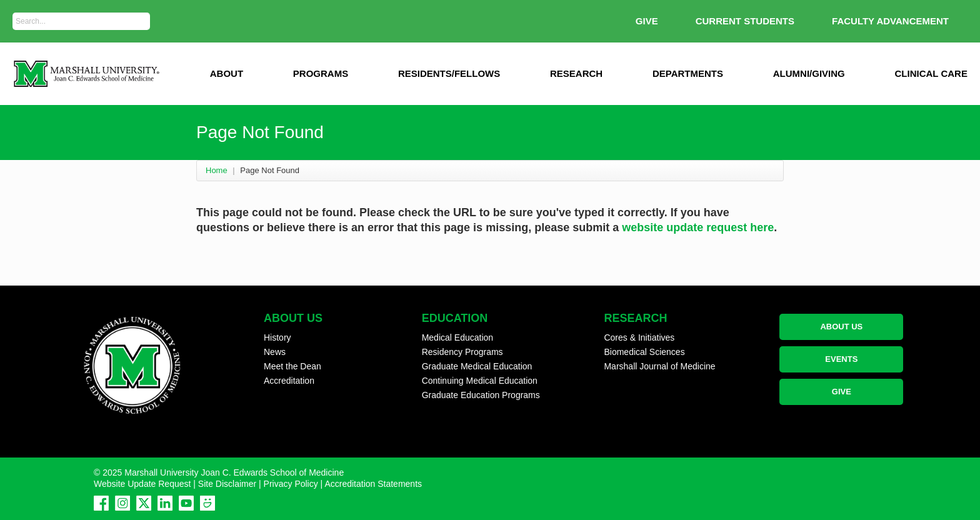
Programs (321, 73)
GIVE (647, 21)
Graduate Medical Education (477, 366)
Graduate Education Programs (481, 395)
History (277, 337)
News (275, 352)
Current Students (745, 21)
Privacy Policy (291, 484)
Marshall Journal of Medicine (659, 366)
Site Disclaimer (227, 484)
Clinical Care (931, 73)
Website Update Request (142, 484)
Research (576, 73)
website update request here (698, 227)
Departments (688, 73)
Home (217, 170)
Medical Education (457, 337)
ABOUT (227, 73)
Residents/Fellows (449, 73)
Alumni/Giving (809, 73)
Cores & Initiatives (639, 337)
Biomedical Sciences (644, 352)
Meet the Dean (292, 366)
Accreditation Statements (373, 484)
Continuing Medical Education (480, 381)
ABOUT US (841, 327)
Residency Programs (462, 352)
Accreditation (289, 381)
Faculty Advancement (890, 21)
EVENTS (841, 359)
